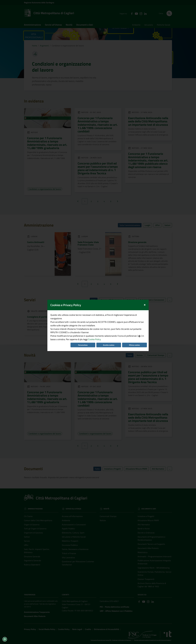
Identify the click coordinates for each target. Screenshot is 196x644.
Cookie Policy (94, 338)
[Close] (145, 303)
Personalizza (83, 344)
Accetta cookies (109, 344)
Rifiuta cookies (134, 344)
